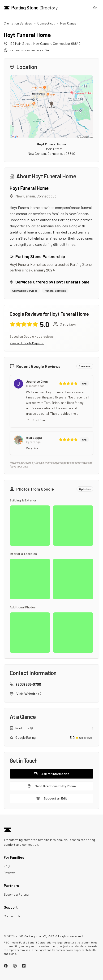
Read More (36, 420)
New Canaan (69, 23)
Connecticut (46, 23)
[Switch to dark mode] (95, 8)
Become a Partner (17, 894)
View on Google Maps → (27, 343)
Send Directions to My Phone (51, 786)
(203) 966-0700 (29, 684)
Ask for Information (51, 774)
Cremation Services (18, 23)
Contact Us (12, 916)
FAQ (7, 866)
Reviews (10, 873)
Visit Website (29, 694)
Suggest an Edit (52, 798)
